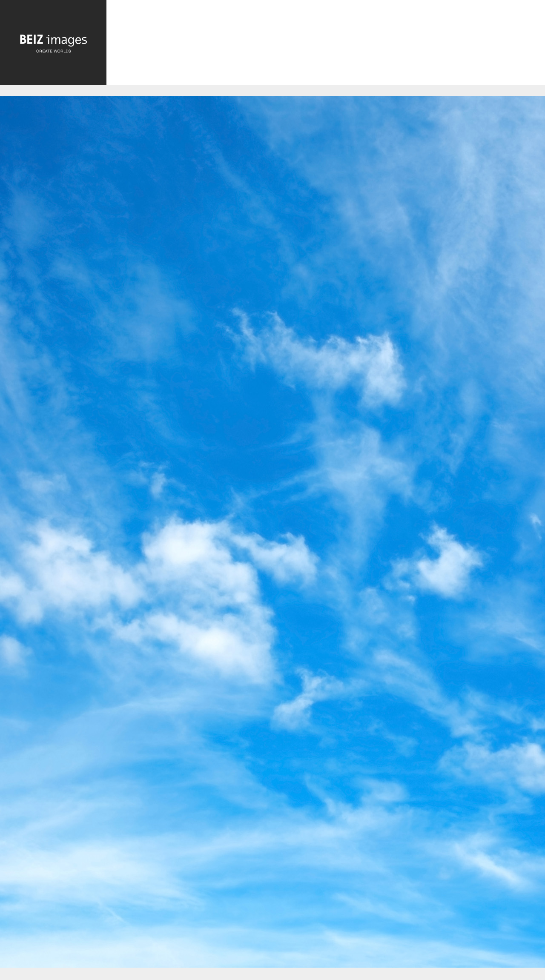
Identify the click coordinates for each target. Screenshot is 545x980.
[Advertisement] (326, 45)
